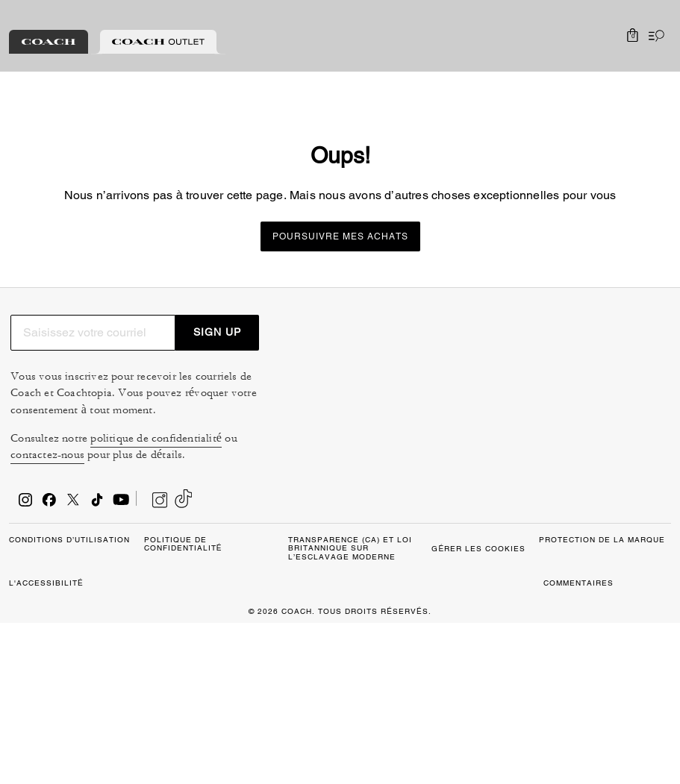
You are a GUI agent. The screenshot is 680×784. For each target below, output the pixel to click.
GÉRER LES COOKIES (90, 744)
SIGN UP (631, 347)
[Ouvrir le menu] (653, 36)
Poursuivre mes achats (340, 236)
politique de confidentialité (596, 470)
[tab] (49, 42)
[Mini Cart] (632, 36)
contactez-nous (502, 487)
